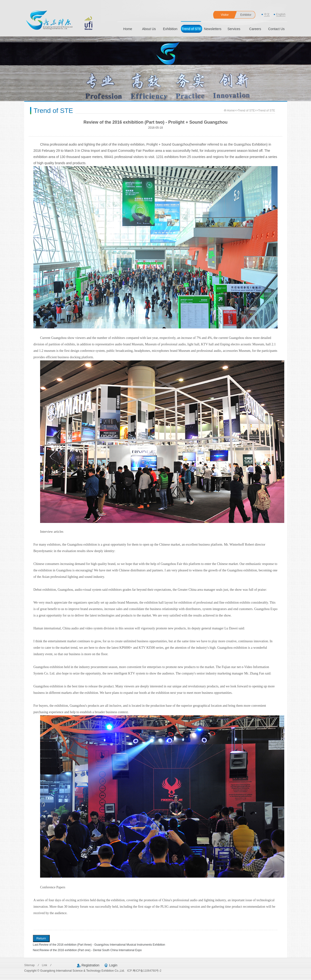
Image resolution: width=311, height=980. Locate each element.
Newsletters (213, 29)
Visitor (225, 15)
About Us (149, 29)
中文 (267, 14)
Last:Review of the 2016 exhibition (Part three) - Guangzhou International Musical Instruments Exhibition (99, 945)
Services (234, 29)
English (281, 14)
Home (128, 29)
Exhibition (170, 29)
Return (41, 938)
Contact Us (276, 29)
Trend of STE (192, 29)
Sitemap (30, 965)
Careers (255, 29)
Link (45, 965)
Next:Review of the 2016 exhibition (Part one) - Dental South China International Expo (87, 950)
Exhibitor (246, 15)
